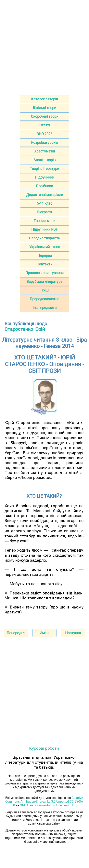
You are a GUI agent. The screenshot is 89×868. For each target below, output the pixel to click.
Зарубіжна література (44, 282)
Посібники (44, 186)
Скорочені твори (45, 116)
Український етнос (45, 247)
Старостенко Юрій (25, 329)
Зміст (44, 633)
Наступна (73, 633)
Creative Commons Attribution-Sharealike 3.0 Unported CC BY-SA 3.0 (44, 802)
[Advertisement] (44, 46)
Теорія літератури (44, 169)
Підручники (45, 177)
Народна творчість (44, 238)
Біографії (44, 212)
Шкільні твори (44, 108)
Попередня (16, 633)
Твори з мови (44, 221)
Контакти (44, 264)
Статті (45, 125)
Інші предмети (45, 308)
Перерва (45, 255)
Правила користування (44, 273)
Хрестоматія (45, 151)
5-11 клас (44, 203)
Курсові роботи (44, 748)
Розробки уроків (45, 142)
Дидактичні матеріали (45, 195)
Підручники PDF (44, 229)
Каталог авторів (44, 99)
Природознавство (44, 299)
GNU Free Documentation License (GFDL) (49, 805)
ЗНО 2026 (44, 134)
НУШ (45, 290)
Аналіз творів (44, 160)
